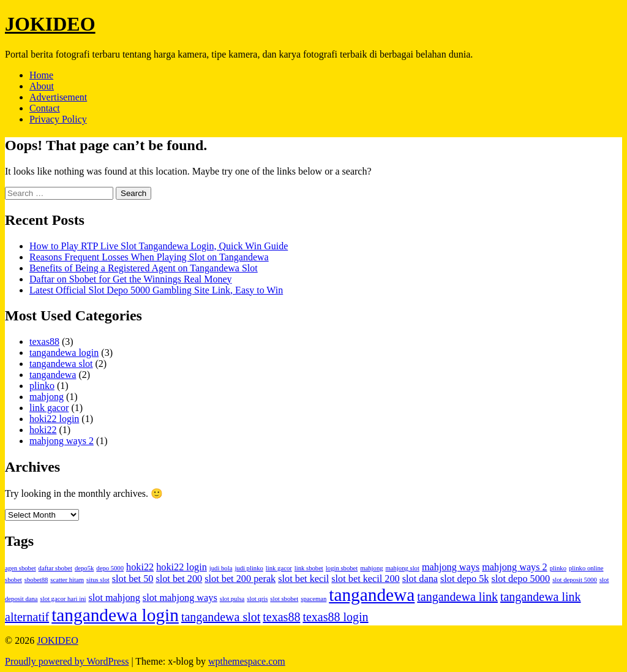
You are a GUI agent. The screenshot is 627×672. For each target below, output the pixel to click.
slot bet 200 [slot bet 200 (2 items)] (179, 579)
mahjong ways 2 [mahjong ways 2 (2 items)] (515, 567)
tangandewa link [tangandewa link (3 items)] (457, 597)
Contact (45, 108)
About (42, 86)
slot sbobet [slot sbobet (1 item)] (284, 599)
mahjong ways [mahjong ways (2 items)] (451, 567)
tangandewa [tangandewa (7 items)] (372, 595)
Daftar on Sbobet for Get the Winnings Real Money (131, 279)
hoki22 (43, 430)
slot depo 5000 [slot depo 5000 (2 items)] (520, 579)
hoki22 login (54, 419)
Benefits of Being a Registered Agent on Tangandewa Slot (144, 268)
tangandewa (53, 375)
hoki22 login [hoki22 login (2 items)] (182, 567)
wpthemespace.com (247, 661)
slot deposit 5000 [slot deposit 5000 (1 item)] (575, 580)
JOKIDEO (50, 24)
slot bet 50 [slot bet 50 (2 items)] (133, 579)
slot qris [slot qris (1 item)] (257, 599)
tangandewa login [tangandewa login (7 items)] (115, 615)
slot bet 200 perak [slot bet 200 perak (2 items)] (240, 579)
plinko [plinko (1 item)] (558, 568)
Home (41, 75)
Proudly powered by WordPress (67, 661)
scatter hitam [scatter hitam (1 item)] (67, 580)
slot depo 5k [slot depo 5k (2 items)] (464, 579)
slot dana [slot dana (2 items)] (420, 579)
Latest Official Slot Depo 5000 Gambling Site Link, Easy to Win (156, 290)
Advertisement (58, 97)
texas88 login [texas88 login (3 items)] (335, 617)
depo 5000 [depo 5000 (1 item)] (110, 568)
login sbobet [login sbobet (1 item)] (342, 568)
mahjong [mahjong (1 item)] (371, 568)
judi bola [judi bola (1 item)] (221, 568)
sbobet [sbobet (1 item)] (13, 580)
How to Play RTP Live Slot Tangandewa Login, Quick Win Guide (159, 246)
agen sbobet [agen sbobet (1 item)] (21, 568)
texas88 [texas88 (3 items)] (281, 617)
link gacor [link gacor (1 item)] (279, 568)
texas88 (44, 342)
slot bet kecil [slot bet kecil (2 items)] (303, 579)
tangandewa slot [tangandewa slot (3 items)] (221, 617)
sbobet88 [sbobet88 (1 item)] (36, 580)
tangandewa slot (61, 364)
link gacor (49, 408)
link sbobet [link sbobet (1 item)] (309, 568)
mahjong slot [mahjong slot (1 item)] (403, 568)
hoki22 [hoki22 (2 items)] (140, 567)
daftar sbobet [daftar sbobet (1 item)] (55, 568)
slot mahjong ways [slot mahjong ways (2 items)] (180, 598)
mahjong (47, 397)
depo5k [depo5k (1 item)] (84, 568)
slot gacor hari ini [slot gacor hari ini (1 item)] (63, 599)
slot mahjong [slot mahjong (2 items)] (114, 598)
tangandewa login (64, 353)
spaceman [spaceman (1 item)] (313, 599)
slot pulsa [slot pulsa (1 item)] (232, 599)
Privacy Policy (58, 119)
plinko (42, 386)
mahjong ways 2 (62, 441)
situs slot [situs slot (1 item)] (98, 580)
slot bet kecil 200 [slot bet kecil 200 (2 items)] (365, 579)
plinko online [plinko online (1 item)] (586, 568)
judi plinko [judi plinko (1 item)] (249, 568)
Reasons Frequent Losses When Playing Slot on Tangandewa (149, 257)
